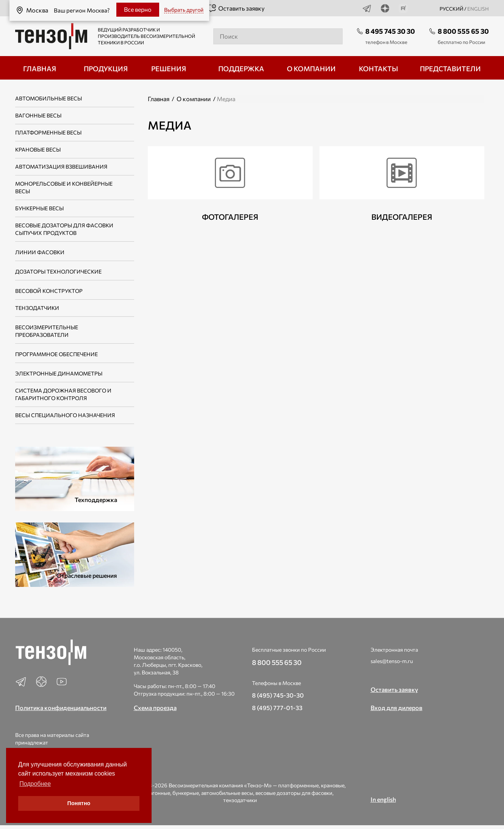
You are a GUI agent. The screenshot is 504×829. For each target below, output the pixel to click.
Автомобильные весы (49, 98)
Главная (159, 99)
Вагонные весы (38, 115)
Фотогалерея (230, 217)
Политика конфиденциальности (61, 708)
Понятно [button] (79, 803)
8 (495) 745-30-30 (278, 695)
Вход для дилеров (397, 708)
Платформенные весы (48, 132)
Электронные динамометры (59, 373)
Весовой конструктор (49, 291)
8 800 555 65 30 (463, 31)
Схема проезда (155, 708)
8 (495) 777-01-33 (277, 708)
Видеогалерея (402, 217)
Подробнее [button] (35, 784)
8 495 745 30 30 (390, 31)
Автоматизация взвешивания (61, 167)
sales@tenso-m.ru (392, 661)
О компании (194, 99)
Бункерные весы (39, 208)
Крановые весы (38, 149)
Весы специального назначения (65, 415)
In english (383, 799)
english (478, 9)
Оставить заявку (236, 8)
